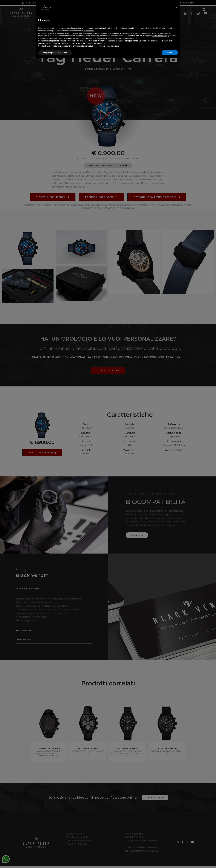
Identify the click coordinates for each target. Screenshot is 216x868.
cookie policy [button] (89, 838)
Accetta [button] (170, 860)
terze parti (78, 841)
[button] (176, 815)
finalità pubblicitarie (160, 843)
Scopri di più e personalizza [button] (55, 860)
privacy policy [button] (113, 836)
